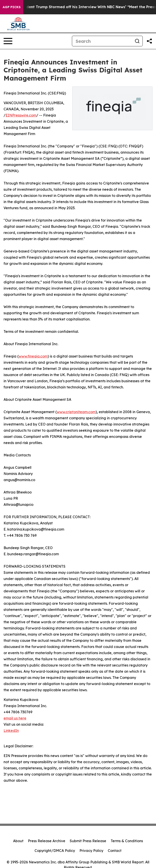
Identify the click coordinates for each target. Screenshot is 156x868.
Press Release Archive (47, 841)
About (18, 841)
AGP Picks (12, 7)
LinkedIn (11, 731)
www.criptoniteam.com (76, 412)
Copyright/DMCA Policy (55, 851)
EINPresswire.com (21, 115)
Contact (115, 851)
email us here (15, 718)
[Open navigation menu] (8, 41)
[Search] (102, 41)
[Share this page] (149, 41)
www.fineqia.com (33, 356)
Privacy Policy (91, 851)
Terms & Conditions (127, 841)
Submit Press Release (88, 841)
